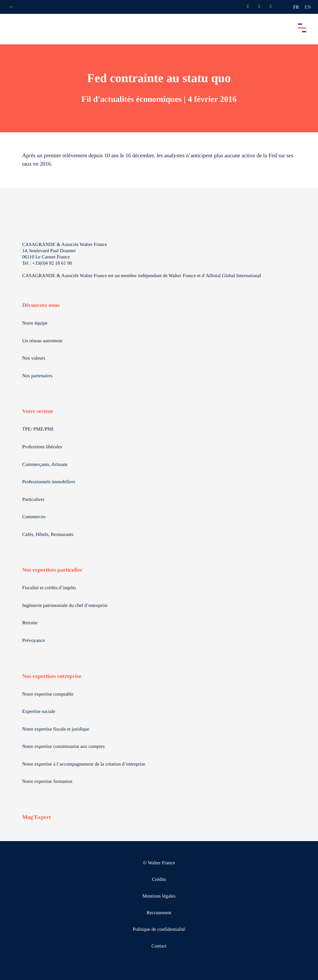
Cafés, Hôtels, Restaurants (48, 535)
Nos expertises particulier (52, 570)
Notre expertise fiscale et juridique (56, 729)
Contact (159, 946)
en (308, 7)
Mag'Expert (37, 817)
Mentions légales (159, 896)
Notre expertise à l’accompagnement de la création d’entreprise (84, 764)
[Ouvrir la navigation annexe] (11, 7)
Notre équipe (35, 323)
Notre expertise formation (47, 782)
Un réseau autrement (42, 341)
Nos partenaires (37, 376)
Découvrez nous (41, 305)
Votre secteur (38, 411)
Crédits (159, 880)
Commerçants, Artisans (45, 465)
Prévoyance (33, 641)
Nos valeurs (34, 358)
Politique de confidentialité (159, 930)
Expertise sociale (39, 712)
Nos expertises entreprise (52, 676)
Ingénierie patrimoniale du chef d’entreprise (65, 606)
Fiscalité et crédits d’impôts (49, 588)
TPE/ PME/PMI (38, 429)
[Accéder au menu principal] (302, 28)
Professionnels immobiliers (49, 482)
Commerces (34, 517)
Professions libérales (42, 447)
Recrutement (159, 913)
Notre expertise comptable (48, 694)
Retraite (30, 623)
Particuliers (33, 500)
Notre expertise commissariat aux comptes (63, 747)
